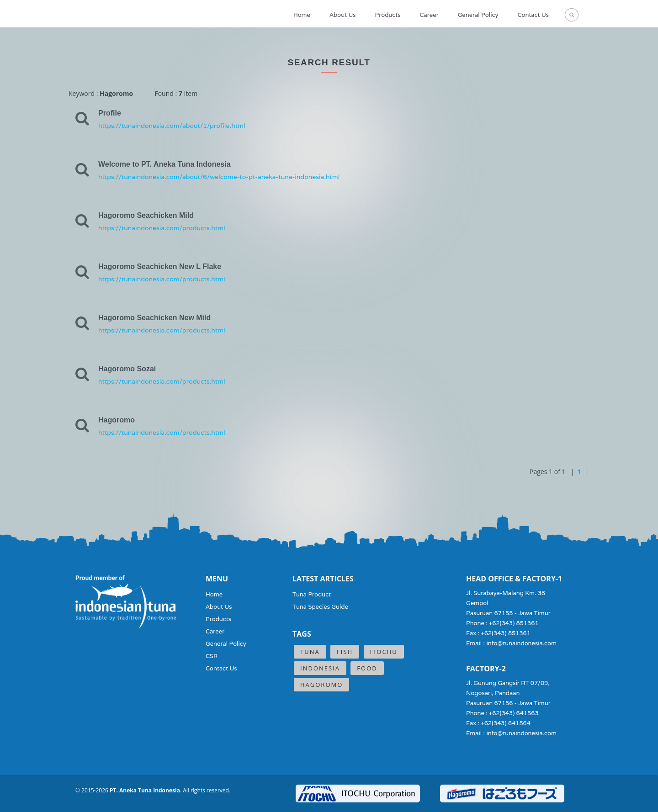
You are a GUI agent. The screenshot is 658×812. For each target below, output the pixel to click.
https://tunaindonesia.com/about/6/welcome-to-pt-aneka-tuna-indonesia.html (219, 177)
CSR (212, 656)
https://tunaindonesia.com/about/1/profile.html (172, 126)
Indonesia (320, 668)
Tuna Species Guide (320, 607)
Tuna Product (312, 594)
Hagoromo (321, 685)
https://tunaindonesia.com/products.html (162, 228)
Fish (345, 652)
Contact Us (533, 15)
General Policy (478, 15)
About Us (343, 15)
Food (367, 668)
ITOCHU (384, 652)
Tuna (310, 652)
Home (302, 15)
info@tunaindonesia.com (521, 643)
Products (388, 15)
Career (429, 15)
